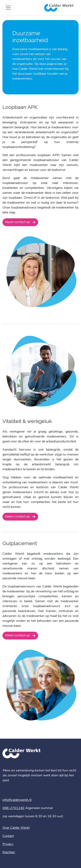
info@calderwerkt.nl (17, 800)
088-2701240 (13, 808)
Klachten (9, 852)
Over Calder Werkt (16, 828)
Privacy (8, 844)
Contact (8, 836)
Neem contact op (18, 222)
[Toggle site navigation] (8, 8)
